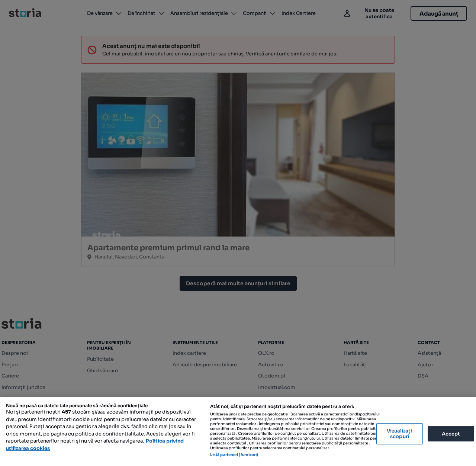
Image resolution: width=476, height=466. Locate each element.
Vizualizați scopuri (399, 434)
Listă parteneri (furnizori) (234, 455)
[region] (238, 431)
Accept (451, 433)
